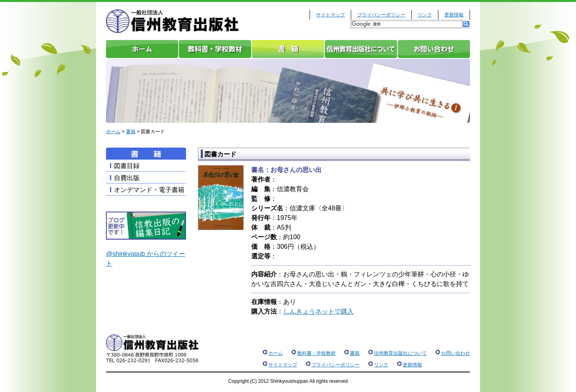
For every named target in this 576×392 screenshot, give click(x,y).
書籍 (288, 49)
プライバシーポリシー (381, 15)
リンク (425, 15)
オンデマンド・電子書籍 (149, 190)
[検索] (407, 24)
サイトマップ (330, 15)
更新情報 (454, 15)
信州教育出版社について (361, 49)
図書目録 (127, 166)
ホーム (142, 49)
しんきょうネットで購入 (318, 311)
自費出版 (127, 178)
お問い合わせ (434, 49)
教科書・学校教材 (215, 49)
